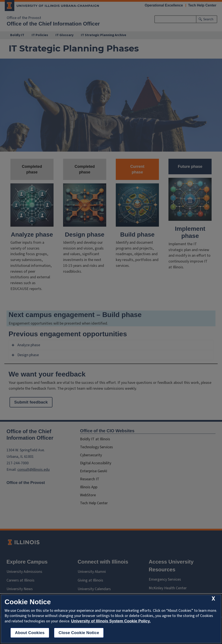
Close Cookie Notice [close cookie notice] (79, 633)
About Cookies (30, 633)
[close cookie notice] (213, 599)
